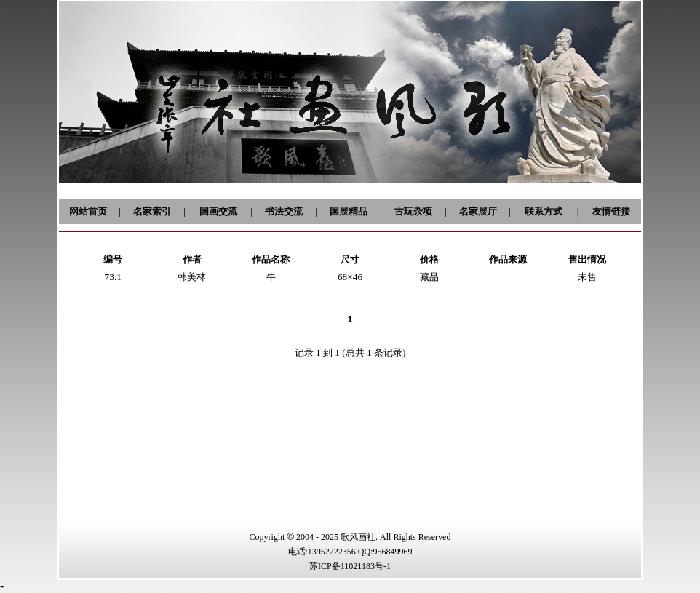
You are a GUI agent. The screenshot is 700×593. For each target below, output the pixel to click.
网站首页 (88, 211)
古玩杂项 (413, 211)
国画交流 (218, 211)
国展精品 (349, 211)
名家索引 (152, 211)
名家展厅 (478, 211)
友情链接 (611, 211)
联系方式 (544, 211)
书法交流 (284, 211)
